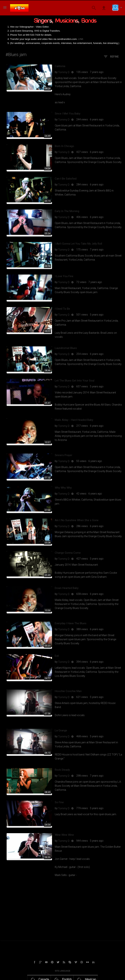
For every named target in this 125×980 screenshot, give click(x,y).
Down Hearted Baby (67, 588)
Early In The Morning (67, 211)
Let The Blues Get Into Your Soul (75, 381)
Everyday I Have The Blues (71, 623)
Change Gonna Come (68, 553)
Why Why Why (63, 488)
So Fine (59, 802)
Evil (57, 656)
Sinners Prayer (64, 455)
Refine (111, 57)
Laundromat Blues (66, 348)
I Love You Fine (64, 276)
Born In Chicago (64, 146)
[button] (118, 8)
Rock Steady (62, 770)
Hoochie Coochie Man (68, 691)
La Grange (61, 730)
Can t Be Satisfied (66, 179)
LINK (81, 39)
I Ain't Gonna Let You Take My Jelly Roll (78, 244)
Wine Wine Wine (64, 835)
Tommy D (64, 72)
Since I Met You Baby (68, 114)
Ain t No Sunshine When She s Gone (77, 520)
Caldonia (60, 66)
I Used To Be (62, 309)
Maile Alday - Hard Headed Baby (74, 420)
